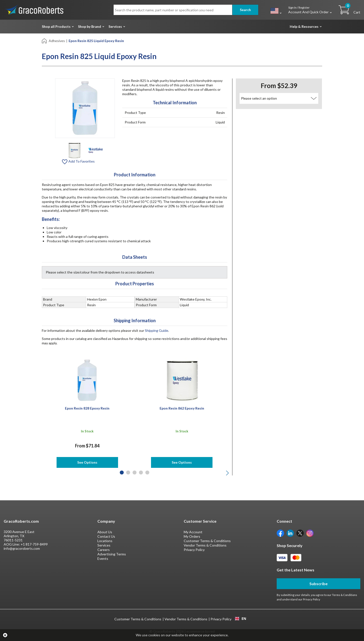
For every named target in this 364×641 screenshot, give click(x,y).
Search (245, 10)
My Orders (192, 536)
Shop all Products (56, 26)
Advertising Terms (112, 554)
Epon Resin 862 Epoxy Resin (182, 408)
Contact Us (106, 536)
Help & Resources (304, 26)
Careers (104, 550)
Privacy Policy (194, 550)
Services (115, 26)
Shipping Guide (157, 330)
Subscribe (318, 584)
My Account (193, 532)
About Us (105, 532)
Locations (105, 541)
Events (103, 558)
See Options (87, 462)
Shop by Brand (90, 26)
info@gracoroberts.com (22, 548)
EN (241, 619)
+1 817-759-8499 (34, 544)
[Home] (45, 40)
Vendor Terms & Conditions (205, 545)
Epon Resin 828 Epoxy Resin (87, 408)
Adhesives (57, 41)
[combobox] (240, 619)
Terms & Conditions (345, 595)
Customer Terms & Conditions (207, 541)
